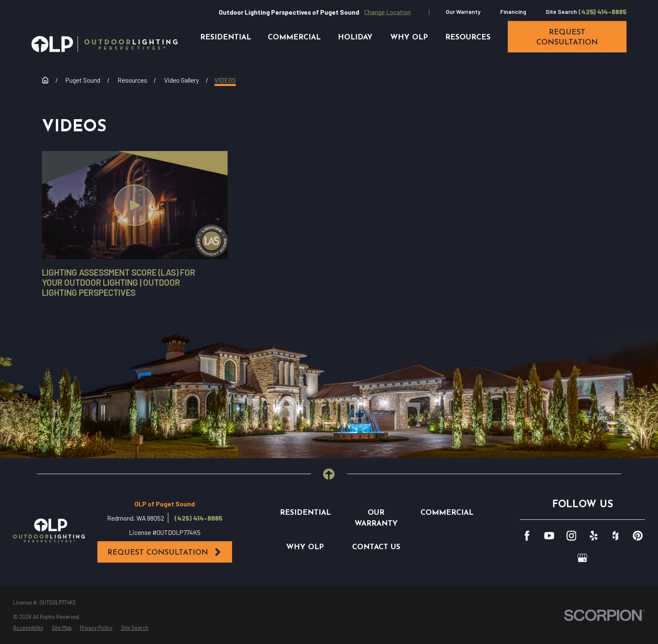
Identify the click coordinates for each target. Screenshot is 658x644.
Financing (513, 12)
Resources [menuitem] (468, 38)
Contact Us (376, 547)
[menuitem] (28, 628)
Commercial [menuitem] (294, 38)
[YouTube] (549, 536)
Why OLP (305, 547)
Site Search (561, 12)
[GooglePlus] (582, 558)
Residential (305, 513)
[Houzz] (615, 536)
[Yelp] (594, 536)
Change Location (388, 12)
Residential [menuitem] (226, 38)
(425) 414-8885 (603, 12)
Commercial (447, 513)
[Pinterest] (638, 536)
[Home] (104, 44)
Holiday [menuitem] (355, 38)
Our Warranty (463, 12)
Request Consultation (164, 552)
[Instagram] (571, 536)
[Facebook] (527, 536)
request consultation (567, 38)
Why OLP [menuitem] (409, 38)
